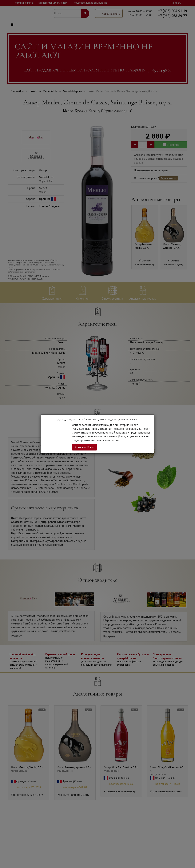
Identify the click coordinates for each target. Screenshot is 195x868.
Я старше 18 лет (84, 447)
